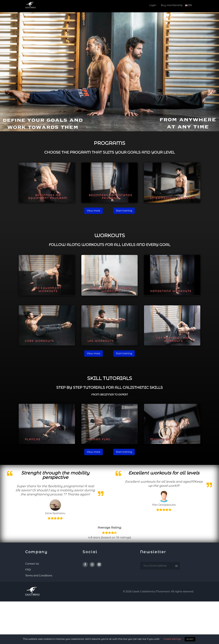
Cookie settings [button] (172, 639)
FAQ (28, 570)
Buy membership (172, 5)
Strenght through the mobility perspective (55, 475)
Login (153, 5)
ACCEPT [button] (190, 639)
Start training (124, 211)
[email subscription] (160, 566)
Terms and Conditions (39, 576)
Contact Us (32, 564)
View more (94, 211)
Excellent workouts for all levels (164, 473)
